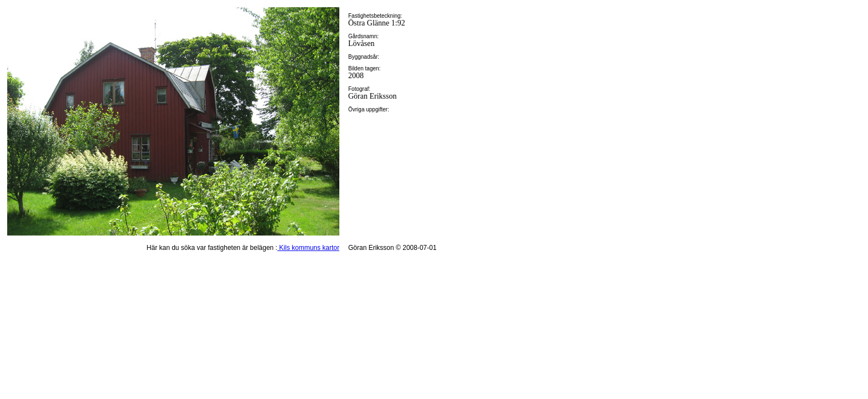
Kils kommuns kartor (308, 248)
